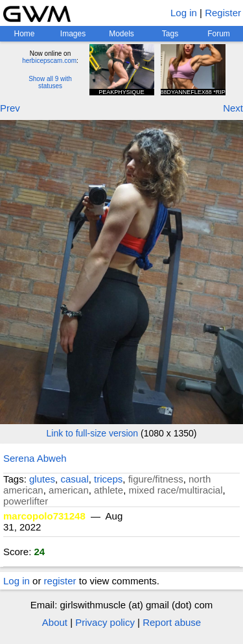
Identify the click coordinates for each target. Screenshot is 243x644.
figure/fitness (156, 479)
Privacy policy (105, 622)
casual (74, 479)
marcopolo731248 (44, 516)
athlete (109, 490)
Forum (219, 34)
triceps (108, 479)
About (55, 622)
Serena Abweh (35, 458)
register (60, 581)
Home (24, 34)
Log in (184, 13)
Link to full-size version (93, 433)
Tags (170, 34)
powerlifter (26, 501)
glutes (42, 479)
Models (121, 34)
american (69, 490)
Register (223, 13)
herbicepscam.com (49, 61)
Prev (10, 108)
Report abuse (172, 622)
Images (73, 34)
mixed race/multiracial (175, 490)
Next (233, 108)
